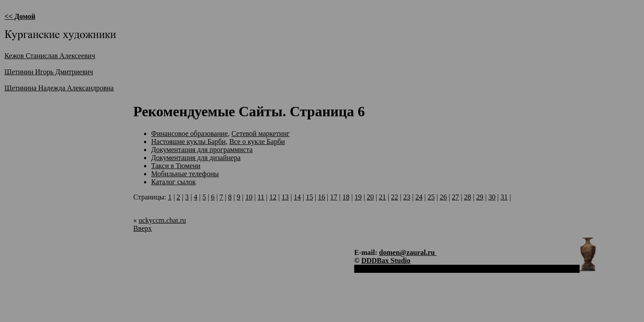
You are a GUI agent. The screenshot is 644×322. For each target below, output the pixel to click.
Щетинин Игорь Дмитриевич (49, 72)
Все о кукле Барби (257, 142)
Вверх (142, 228)
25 (431, 197)
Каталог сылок (174, 182)
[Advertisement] (296, 72)
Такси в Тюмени (176, 166)
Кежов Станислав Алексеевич (50, 56)
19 (358, 197)
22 (394, 197)
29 (480, 197)
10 (249, 197)
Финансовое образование (189, 133)
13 (285, 197)
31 (504, 197)
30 (492, 197)
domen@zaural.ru (408, 252)
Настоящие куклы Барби (189, 142)
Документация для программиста (202, 150)
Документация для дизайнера (196, 158)
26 (443, 197)
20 (370, 197)
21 (382, 197)
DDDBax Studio (386, 261)
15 (309, 197)
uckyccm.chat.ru (162, 220)
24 (419, 197)
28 (468, 197)
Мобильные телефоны (185, 174)
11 (261, 197)
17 (334, 197)
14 (297, 197)
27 (455, 197)
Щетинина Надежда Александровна (59, 88)
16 (322, 197)
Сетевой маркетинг (260, 133)
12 (273, 197)
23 (407, 197)
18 (346, 197)
